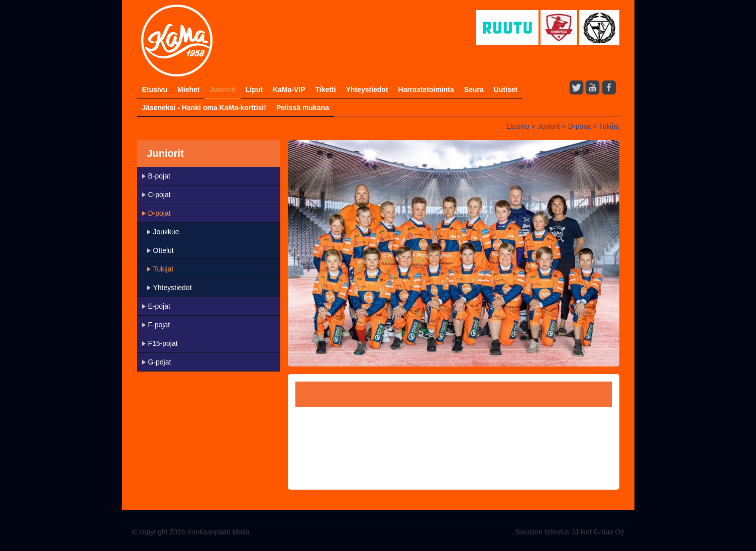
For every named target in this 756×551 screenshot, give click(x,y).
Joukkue (166, 232)
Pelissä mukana (303, 108)
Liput (254, 89)
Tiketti (326, 89)
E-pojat (159, 306)
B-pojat (159, 176)
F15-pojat (163, 343)
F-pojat (159, 325)
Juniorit (222, 89)
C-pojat (159, 195)
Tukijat (609, 126)
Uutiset (506, 89)
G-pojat (160, 362)
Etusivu (155, 89)
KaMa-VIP (289, 89)
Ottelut (164, 250)
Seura (474, 89)
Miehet (188, 89)
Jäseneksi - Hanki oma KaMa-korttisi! (204, 108)
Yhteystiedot (367, 89)
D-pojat (579, 126)
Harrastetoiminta (426, 89)
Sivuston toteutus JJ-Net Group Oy (570, 532)
